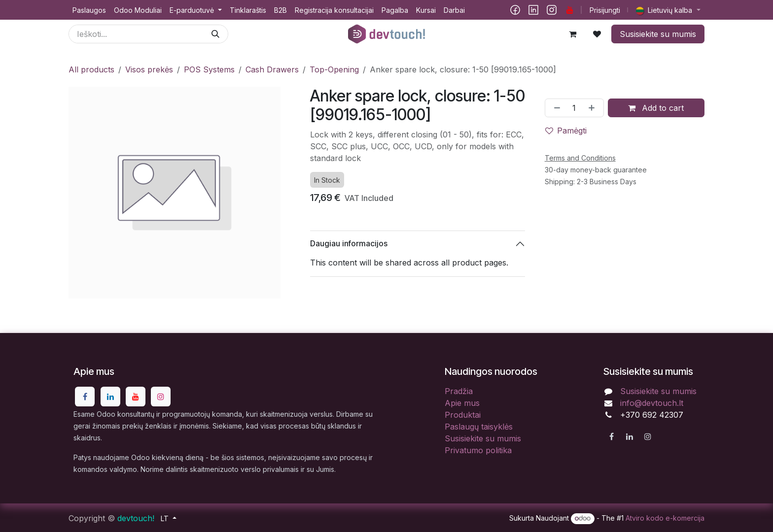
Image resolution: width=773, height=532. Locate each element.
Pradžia (459, 391)
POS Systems (209, 69)
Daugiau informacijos (349, 243)
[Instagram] (552, 10)
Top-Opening (334, 69)
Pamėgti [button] (566, 131)
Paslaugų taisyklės (479, 427)
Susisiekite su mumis (658, 34)
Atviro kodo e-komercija (665, 518)
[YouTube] (570, 10)
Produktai (463, 415)
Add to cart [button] (656, 108)
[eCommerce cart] (572, 34)
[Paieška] (215, 34)
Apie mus (462, 403)
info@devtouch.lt (652, 403)
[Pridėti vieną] (594, 108)
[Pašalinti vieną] (555, 108)
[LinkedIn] (533, 10)
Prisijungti (605, 10)
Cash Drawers (272, 69)
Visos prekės (149, 69)
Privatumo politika (478, 450)
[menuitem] (89, 10)
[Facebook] (515, 10)
